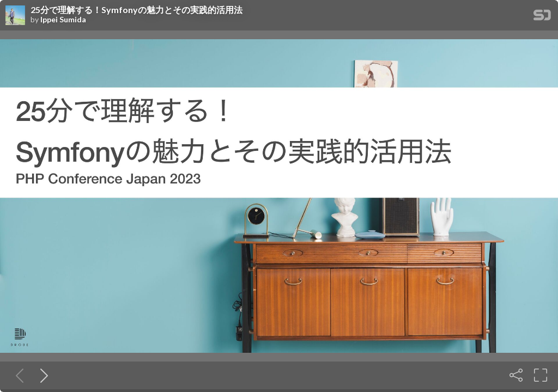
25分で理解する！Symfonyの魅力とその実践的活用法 (137, 10)
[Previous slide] (17, 375)
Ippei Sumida (63, 20)
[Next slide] (42, 375)
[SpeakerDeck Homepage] (542, 17)
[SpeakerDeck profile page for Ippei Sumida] (15, 16)
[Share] (516, 375)
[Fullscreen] (541, 375)
